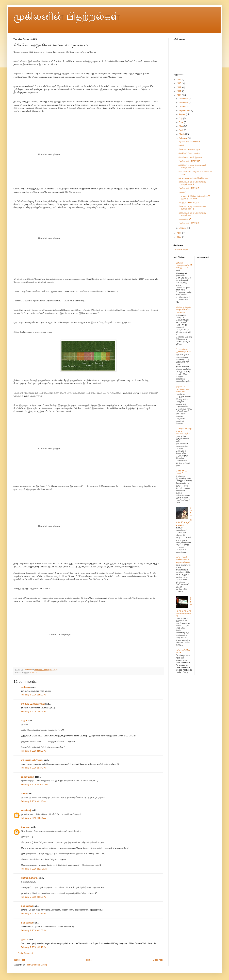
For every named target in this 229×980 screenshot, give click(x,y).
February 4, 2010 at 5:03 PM (34, 695)
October (183, 107)
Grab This (179, 250)
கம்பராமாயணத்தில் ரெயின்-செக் (193, 178)
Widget (185, 250)
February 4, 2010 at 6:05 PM (34, 751)
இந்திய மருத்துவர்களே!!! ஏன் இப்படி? (184, 265)
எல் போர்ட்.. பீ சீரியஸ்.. (32, 760)
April (181, 130)
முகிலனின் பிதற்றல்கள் (67, 16)
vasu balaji (26, 810)
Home (89, 960)
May (181, 126)
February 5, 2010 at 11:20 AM (34, 869)
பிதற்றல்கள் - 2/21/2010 (189, 161)
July (181, 118)
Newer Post (20, 960)
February (183, 138)
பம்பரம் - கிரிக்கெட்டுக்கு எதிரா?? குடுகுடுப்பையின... (194, 197)
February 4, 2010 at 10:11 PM (34, 785)
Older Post (158, 960)
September (184, 110)
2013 (179, 83)
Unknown (26, 827)
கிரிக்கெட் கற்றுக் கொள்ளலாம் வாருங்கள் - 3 (192, 183)
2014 (179, 79)
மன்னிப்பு (183, 192)
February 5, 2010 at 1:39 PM (34, 897)
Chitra (24, 794)
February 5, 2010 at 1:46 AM (34, 801)
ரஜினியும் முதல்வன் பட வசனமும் (182, 389)
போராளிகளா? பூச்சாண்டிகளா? (183, 351)
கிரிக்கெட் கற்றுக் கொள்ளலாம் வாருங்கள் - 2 (192, 208)
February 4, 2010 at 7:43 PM (34, 768)
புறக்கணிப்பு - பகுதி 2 (182, 472)
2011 (179, 91)
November (184, 103)
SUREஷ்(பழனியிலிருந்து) (33, 704)
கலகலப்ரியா (27, 906)
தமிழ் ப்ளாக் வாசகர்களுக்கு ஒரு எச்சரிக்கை (183, 560)
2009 (179, 233)
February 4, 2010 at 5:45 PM (34, 712)
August (182, 114)
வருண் (24, 721)
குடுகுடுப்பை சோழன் (189, 203)
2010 (179, 95)
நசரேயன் (25, 687)
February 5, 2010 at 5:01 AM (34, 818)
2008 (179, 237)
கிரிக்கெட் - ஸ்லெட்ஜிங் (189, 149)
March (182, 134)
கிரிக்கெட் (34, 673)
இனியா (25, 940)
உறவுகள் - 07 (185, 219)
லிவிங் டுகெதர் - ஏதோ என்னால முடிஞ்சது (184, 310)
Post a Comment (25, 953)
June (181, 122)
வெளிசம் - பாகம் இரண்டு (190, 157)
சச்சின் (181, 145)
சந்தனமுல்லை (28, 777)
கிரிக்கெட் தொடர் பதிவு (189, 153)
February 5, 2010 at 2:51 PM (34, 914)
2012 (179, 87)
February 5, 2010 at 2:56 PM (34, 930)
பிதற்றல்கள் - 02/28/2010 (190, 142)
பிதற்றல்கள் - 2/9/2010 (189, 188)
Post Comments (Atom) (36, 965)
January (183, 228)
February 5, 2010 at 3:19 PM (34, 947)
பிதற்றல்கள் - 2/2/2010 (189, 223)
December (184, 99)
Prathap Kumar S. (30, 878)
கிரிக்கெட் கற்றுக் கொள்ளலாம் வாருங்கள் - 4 (192, 166)
